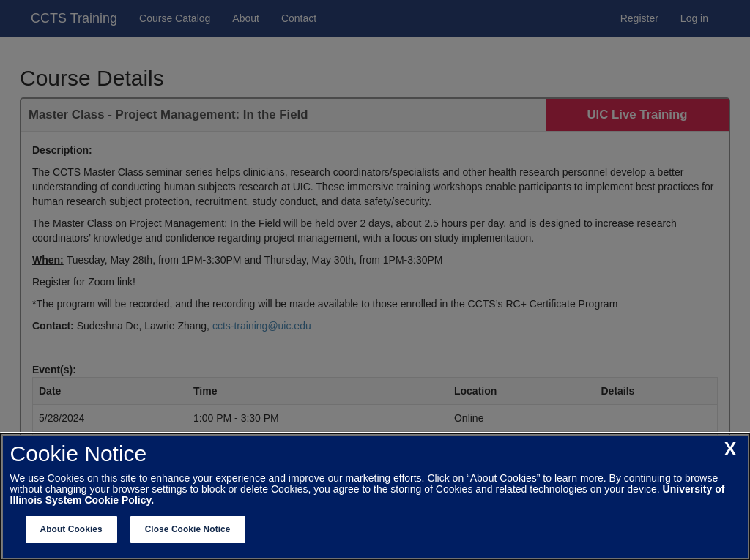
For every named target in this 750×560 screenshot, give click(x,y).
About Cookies (71, 529)
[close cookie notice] (731, 449)
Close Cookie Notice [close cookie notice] (188, 529)
